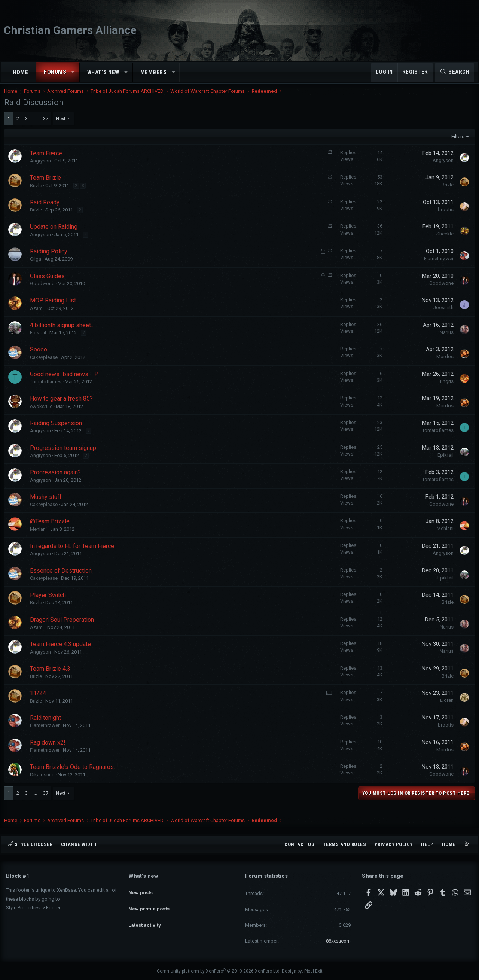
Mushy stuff (48, 504)
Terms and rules (345, 844)
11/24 (40, 701)
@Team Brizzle (52, 529)
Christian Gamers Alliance (70, 30)
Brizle (38, 193)
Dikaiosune (44, 782)
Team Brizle (47, 185)
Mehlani (40, 537)
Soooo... (42, 357)
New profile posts (149, 903)
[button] (73, 72)
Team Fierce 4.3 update (62, 652)
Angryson (42, 168)
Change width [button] (79, 844)
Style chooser (30, 844)
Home (20, 72)
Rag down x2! (50, 750)
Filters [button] (456, 144)
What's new (103, 72)
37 (48, 126)
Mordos (443, 364)
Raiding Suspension (58, 431)
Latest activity (145, 916)
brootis (444, 217)
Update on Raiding (56, 234)
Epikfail (40, 340)
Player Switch (50, 602)
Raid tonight (47, 725)
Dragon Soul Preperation (64, 627)
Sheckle (443, 241)
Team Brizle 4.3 (52, 676)
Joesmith (442, 315)
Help (427, 844)
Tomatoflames (48, 389)
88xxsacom (338, 941)
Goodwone (44, 291)
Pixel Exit (313, 971)
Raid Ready (47, 210)
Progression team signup (65, 455)
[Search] (454, 72)
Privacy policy (394, 844)
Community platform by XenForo (219, 971)
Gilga (37, 266)
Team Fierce (48, 161)
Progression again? (57, 480)
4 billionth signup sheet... (64, 333)
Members (154, 72)
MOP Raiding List (55, 308)
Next (62, 126)
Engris (445, 389)
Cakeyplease (46, 365)
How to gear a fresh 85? (63, 406)
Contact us (299, 844)
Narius (445, 340)
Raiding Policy (51, 259)
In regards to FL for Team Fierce (74, 553)
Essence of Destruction (63, 578)
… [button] (37, 126)
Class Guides (49, 284)
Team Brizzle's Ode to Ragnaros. (74, 774)
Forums (55, 72)
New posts (141, 889)
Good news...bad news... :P (66, 382)
